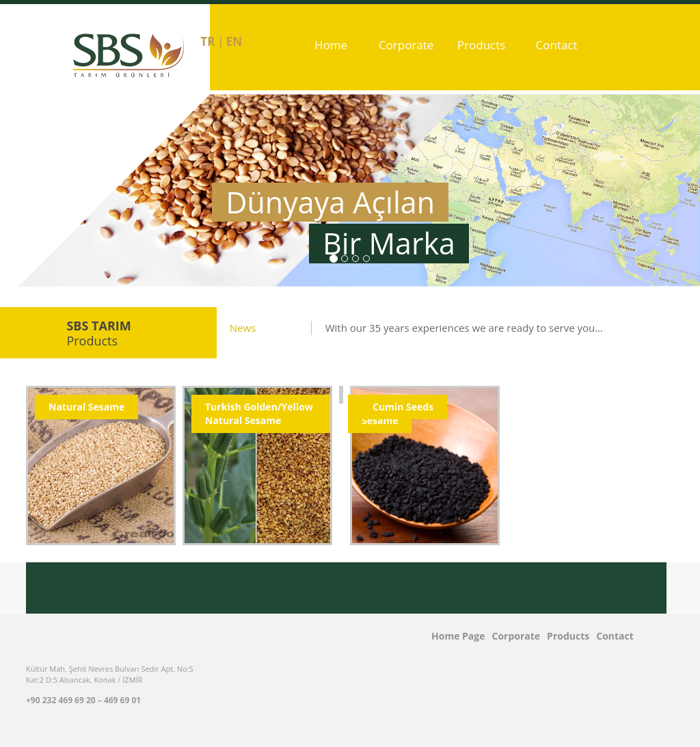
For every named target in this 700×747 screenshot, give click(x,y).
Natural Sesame (86, 407)
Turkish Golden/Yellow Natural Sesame (259, 414)
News (243, 328)
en (234, 41)
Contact (557, 45)
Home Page (331, 74)
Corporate (406, 45)
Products (482, 45)
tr (207, 41)
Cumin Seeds (403, 407)
